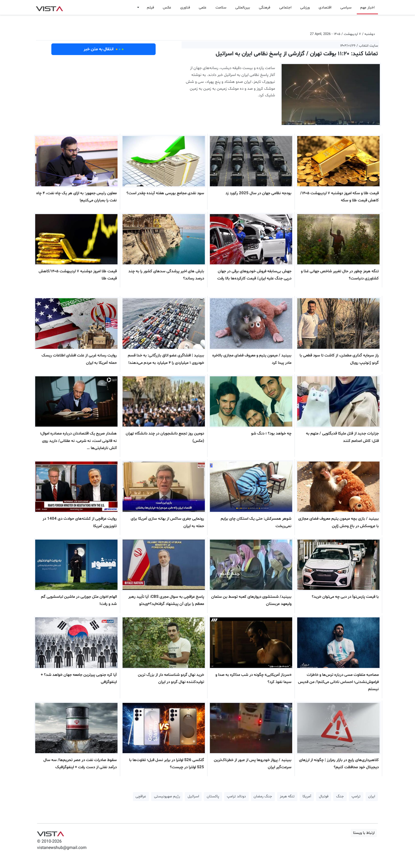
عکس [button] (167, 8)
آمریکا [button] (307, 796)
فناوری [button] (185, 8)
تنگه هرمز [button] (287, 796)
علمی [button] (203, 8)
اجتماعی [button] (285, 8)
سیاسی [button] (346, 8)
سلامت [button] (221, 8)
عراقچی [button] (141, 796)
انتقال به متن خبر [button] (104, 49)
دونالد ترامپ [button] (236, 796)
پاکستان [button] (213, 796)
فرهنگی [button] (265, 8)
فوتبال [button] (324, 796)
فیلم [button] (150, 8)
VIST (49, 7)
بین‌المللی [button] (243, 8)
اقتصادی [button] (325, 8)
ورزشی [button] (305, 8)
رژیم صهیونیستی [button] (167, 796)
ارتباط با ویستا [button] (364, 833)
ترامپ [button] (356, 796)
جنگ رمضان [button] (263, 796)
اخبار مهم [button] (367, 8)
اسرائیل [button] (193, 796)
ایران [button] (372, 796)
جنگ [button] (340, 796)
